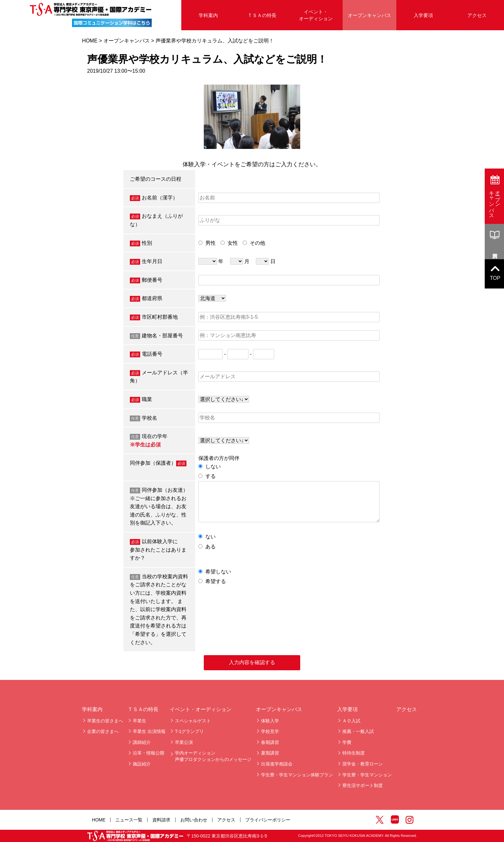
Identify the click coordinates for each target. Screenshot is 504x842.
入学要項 (423, 15)
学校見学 (270, 731)
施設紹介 (142, 764)
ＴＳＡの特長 (262, 15)
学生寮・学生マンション (367, 775)
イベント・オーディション (316, 15)
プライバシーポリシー (268, 820)
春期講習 (270, 742)
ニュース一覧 (129, 820)
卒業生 (139, 721)
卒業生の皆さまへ (105, 721)
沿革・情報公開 (148, 753)
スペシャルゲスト (193, 721)
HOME (90, 41)
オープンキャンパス (369, 15)
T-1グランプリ (189, 731)
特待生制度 (354, 753)
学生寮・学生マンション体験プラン (297, 775)
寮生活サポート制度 (363, 785)
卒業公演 (184, 742)
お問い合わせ (194, 820)
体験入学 (270, 721)
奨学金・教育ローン (363, 764)
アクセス (477, 15)
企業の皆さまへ (103, 731)
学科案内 (208, 15)
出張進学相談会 (277, 764)
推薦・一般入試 (358, 731)
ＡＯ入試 (351, 721)
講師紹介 (142, 742)
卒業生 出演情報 (149, 731)
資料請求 (161, 820)
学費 (347, 742)
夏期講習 (270, 753)
